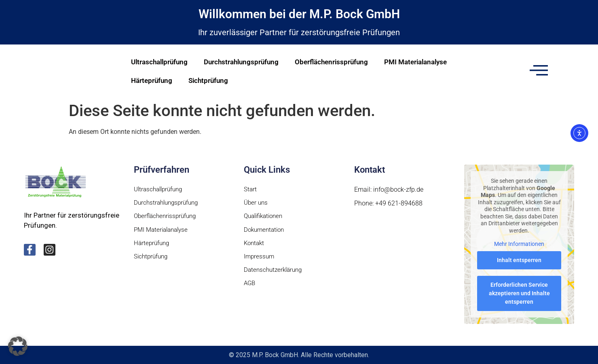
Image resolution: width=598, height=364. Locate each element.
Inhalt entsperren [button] (519, 260)
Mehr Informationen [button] (519, 244)
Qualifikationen (265, 217)
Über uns (257, 203)
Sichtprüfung (208, 80)
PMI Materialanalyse (415, 62)
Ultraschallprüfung (159, 62)
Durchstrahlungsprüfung (241, 62)
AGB (250, 286)
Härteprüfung (152, 80)
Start (250, 189)
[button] (18, 346)
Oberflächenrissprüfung (331, 62)
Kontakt (255, 244)
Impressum (260, 258)
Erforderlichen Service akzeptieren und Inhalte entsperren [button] (519, 293)
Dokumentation (266, 231)
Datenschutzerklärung (275, 272)
